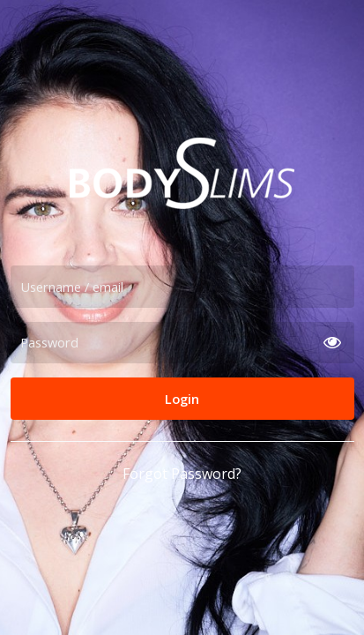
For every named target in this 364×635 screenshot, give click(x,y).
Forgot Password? (182, 474)
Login (182, 399)
